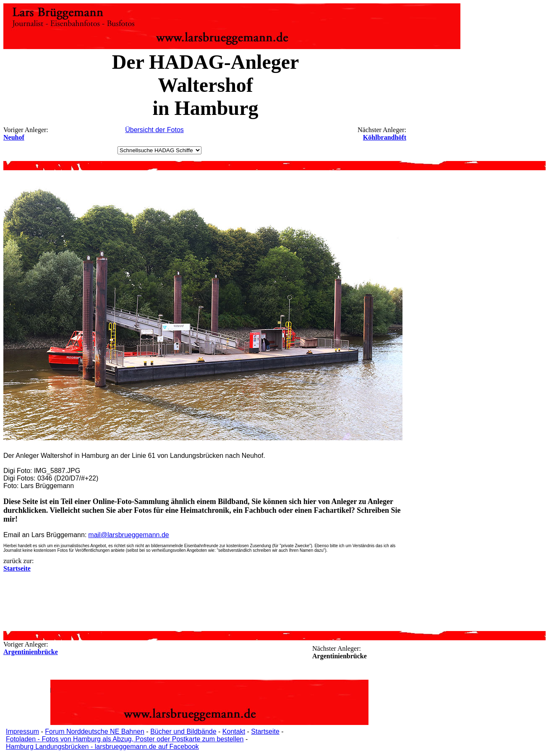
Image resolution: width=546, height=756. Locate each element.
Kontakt (234, 731)
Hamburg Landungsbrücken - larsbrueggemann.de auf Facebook (102, 747)
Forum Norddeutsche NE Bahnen (95, 731)
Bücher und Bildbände (183, 731)
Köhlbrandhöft (385, 137)
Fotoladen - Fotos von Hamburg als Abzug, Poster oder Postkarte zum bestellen (125, 739)
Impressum (22, 731)
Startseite (265, 731)
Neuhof (14, 137)
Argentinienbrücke (31, 652)
